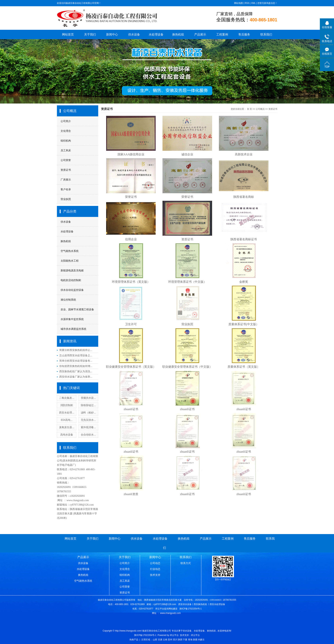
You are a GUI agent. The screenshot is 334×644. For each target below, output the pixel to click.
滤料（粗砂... (88, 413)
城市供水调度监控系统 (73, 329)
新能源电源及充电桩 (72, 270)
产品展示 (200, 34)
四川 (175, 640)
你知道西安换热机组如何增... (76, 366)
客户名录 (66, 189)
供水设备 (134, 34)
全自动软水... (88, 435)
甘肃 (160, 640)
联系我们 (266, 34)
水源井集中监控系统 (72, 319)
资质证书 (66, 170)
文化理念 (66, 131)
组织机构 (66, 141)
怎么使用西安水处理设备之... (76, 355)
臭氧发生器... (67, 427)
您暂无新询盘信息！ (267, 3)
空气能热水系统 (70, 251)
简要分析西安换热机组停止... (76, 350)
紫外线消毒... (88, 427)
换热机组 (178, 34)
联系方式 (186, 563)
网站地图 (239, 3)
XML (253, 3)
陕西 (180, 640)
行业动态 (155, 569)
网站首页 (68, 34)
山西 (155, 640)
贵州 (170, 640)
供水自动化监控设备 (72, 290)
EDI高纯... (67, 420)
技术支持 (155, 575)
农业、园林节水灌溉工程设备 (77, 309)
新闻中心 (112, 34)
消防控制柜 (67, 405)
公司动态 (155, 563)
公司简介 (66, 121)
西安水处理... (67, 413)
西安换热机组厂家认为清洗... (76, 371)
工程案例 (222, 34)
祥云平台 (174, 635)
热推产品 (134, 640)
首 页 (249, 109)
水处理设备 (156, 34)
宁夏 (185, 640)
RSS (247, 3)
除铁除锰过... (88, 405)
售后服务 (244, 34)
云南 (165, 640)
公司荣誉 (66, 160)
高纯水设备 (67, 435)
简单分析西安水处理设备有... (76, 361)
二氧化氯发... (67, 398)
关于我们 (90, 34)
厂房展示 (66, 180)
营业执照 (66, 199)
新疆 (195, 640)
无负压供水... (88, 420)
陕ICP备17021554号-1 (145, 635)
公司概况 (260, 109)
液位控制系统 (68, 300)
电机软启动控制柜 (71, 280)
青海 (190, 640)
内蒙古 (201, 640)
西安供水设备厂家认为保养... (76, 377)
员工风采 (66, 150)
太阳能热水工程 (70, 261)
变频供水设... (88, 398)
